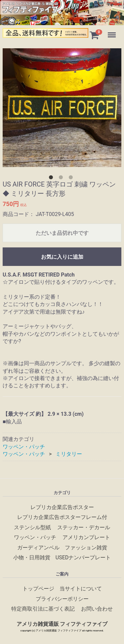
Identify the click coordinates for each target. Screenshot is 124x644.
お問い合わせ (97, 609)
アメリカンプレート (86, 537)
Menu (112, 32)
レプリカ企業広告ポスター (62, 507)
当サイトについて (81, 589)
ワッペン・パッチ (24, 447)
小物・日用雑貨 (32, 558)
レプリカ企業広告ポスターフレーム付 (62, 517)
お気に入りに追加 (62, 257)
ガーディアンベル (38, 547)
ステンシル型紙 (32, 527)
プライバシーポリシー (62, 599)
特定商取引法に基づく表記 (43, 609)
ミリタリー (69, 454)
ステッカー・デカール (84, 527)
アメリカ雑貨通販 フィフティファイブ (62, 624)
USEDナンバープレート (83, 558)
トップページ (38, 589)
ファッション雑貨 (86, 547)
